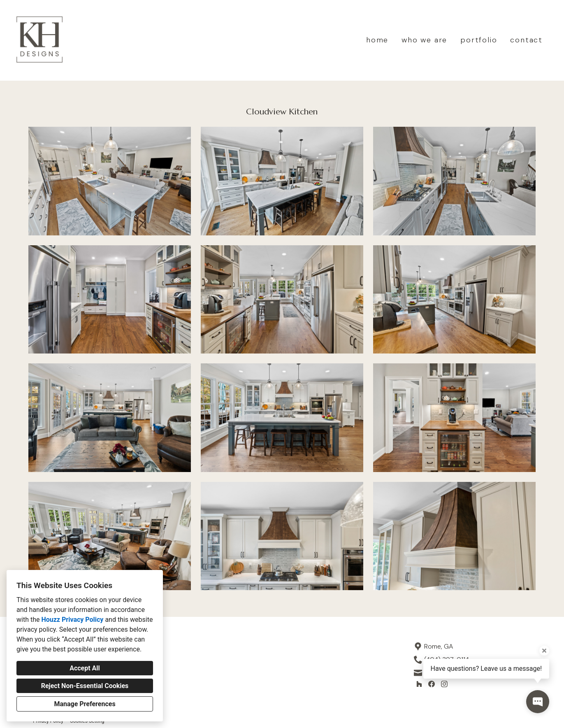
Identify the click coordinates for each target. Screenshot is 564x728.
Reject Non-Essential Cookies (85, 686)
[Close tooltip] (544, 651)
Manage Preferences (85, 704)
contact (526, 40)
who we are (424, 40)
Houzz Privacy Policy (72, 620)
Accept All (85, 668)
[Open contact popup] (538, 702)
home (377, 40)
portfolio (479, 40)
